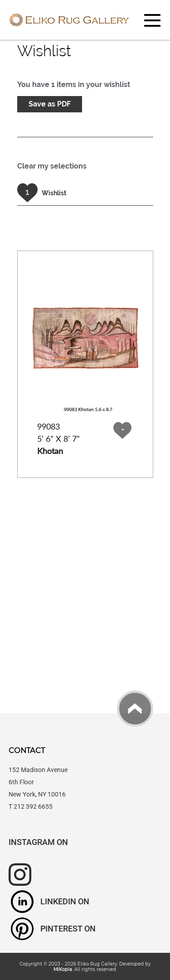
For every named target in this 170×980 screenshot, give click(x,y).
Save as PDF (50, 104)
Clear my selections (52, 166)
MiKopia (63, 969)
